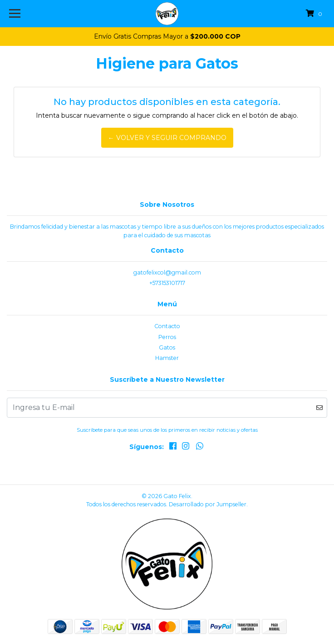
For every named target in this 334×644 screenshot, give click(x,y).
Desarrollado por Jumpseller (208, 504)
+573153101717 (167, 283)
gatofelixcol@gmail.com (167, 272)
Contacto (167, 326)
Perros (167, 337)
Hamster (167, 358)
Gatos (167, 347)
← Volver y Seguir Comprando (167, 138)
